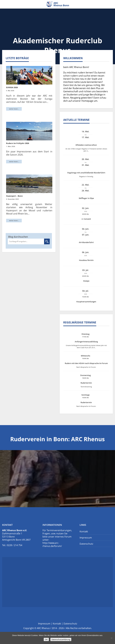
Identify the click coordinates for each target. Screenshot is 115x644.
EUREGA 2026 (12, 87)
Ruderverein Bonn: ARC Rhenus (58, 4)
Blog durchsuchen (18, 237)
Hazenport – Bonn (14, 196)
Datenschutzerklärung (61, 639)
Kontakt (84, 531)
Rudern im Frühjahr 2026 (18, 143)
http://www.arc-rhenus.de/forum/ (52, 544)
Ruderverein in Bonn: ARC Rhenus (57, 439)
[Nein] (111, 638)
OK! (46, 639)
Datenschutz (86, 544)
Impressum (86, 538)
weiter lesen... (14, 109)
